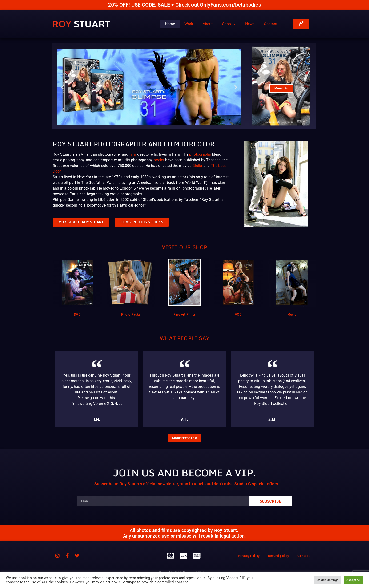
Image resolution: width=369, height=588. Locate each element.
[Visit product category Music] (292, 288)
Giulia (197, 166)
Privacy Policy (246, 556)
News (250, 24)
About (208, 24)
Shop (229, 24)
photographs (200, 154)
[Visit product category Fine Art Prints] (184, 288)
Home (170, 24)
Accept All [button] (353, 580)
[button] (62, 87)
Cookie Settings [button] (328, 580)
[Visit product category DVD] (77, 288)
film (133, 154)
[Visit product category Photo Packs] (131, 288)
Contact (270, 24)
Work (189, 24)
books (159, 160)
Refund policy (277, 556)
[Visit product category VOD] (238, 288)
